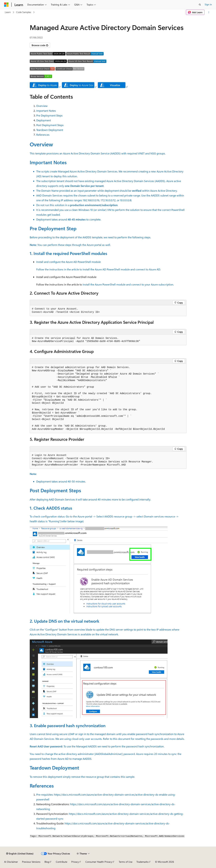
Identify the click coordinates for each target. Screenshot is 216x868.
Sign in (208, 4)
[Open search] (200, 5)
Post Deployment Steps (50, 125)
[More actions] (209, 12)
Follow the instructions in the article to (59, 269)
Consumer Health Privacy (99, 862)
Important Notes (46, 111)
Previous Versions (31, 862)
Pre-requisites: (45, 794)
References (43, 135)
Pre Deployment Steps (49, 115)
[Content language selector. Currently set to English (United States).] (20, 854)
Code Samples (24, 12)
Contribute (62, 862)
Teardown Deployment (50, 130)
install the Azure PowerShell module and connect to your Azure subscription (128, 284)
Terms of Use (126, 862)
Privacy (75, 862)
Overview (42, 106)
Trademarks (142, 862)
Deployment (44, 120)
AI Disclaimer (11, 862)
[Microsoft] (6, 5)
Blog (47, 862)
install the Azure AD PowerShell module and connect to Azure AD (121, 269)
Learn (8, 12)
